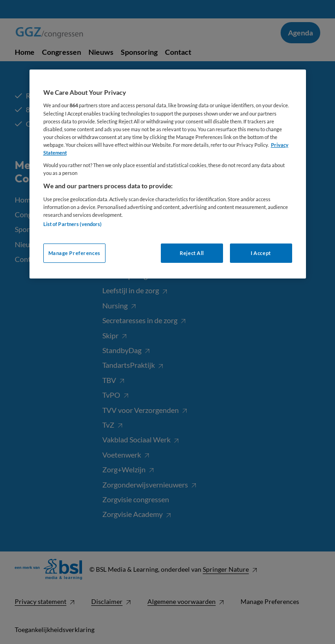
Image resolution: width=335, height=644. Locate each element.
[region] (168, 174)
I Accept (261, 253)
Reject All (192, 253)
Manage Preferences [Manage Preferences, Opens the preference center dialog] (74, 253)
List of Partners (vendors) (73, 224)
